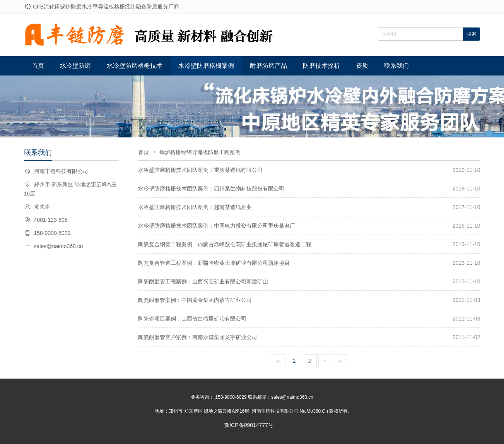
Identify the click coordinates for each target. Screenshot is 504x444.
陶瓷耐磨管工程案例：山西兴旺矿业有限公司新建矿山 (203, 281)
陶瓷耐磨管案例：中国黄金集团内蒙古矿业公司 (195, 300)
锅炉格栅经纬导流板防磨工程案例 (200, 152)
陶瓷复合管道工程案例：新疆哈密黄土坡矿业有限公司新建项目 (214, 263)
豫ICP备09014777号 (249, 425)
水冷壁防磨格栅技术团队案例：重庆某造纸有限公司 (200, 170)
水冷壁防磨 (75, 66)
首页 (38, 66)
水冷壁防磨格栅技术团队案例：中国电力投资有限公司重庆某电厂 (217, 226)
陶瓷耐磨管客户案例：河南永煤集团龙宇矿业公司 (198, 337)
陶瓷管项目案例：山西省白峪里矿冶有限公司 (192, 319)
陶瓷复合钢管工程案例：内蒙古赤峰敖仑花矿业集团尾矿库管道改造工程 (225, 244)
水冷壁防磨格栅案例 (206, 66)
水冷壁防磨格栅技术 (135, 66)
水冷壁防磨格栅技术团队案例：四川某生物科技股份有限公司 (211, 189)
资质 (362, 66)
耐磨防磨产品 (268, 66)
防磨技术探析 (321, 66)
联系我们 (396, 66)
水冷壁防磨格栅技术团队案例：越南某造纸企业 (195, 207)
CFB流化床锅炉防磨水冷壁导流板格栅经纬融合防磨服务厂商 (106, 7)
